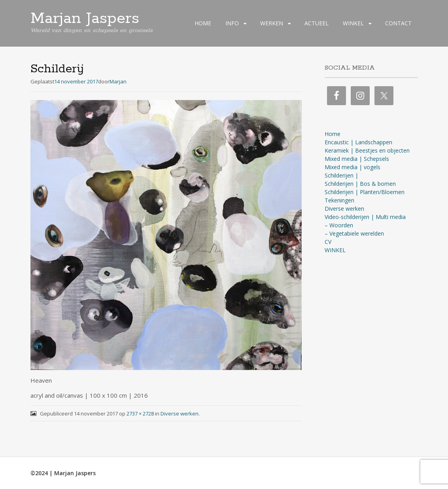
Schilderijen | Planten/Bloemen (365, 192)
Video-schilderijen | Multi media (365, 217)
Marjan (118, 81)
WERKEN (272, 23)
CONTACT (398, 23)
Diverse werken (180, 413)
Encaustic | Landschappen (358, 142)
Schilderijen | (341, 175)
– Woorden (339, 225)
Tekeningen (339, 200)
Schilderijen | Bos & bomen (360, 184)
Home (333, 134)
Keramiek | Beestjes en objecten (367, 150)
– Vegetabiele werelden (354, 233)
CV (328, 242)
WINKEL (353, 23)
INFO (232, 23)
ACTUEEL (317, 23)
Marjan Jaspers (85, 19)
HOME (203, 23)
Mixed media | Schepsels (357, 159)
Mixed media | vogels (353, 167)
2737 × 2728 (140, 413)
